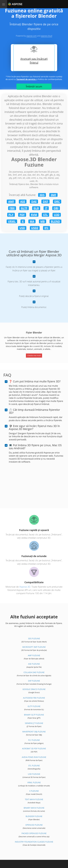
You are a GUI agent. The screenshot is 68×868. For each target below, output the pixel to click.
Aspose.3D (25, 587)
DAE (34, 201)
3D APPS (32, 12)
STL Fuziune (34, 766)
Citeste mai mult (34, 355)
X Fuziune (34, 791)
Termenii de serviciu (26, 79)
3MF (53, 195)
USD (22, 228)
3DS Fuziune (34, 638)
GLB (36, 208)
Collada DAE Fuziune (34, 672)
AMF (11, 201)
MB (42, 221)
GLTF (24, 208)
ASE (23, 201)
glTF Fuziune (34, 706)
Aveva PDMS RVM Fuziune (34, 757)
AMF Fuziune (34, 655)
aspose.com (32, 36)
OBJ (56, 208)
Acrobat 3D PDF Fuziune (34, 749)
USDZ (35, 228)
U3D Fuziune (34, 774)
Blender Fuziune (34, 816)
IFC (46, 228)
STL (45, 215)
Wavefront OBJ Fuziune (34, 732)
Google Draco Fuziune (34, 689)
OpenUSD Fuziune (34, 825)
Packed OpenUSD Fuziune (34, 833)
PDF (22, 215)
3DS (42, 195)
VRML (12, 221)
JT (46, 208)
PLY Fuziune (34, 740)
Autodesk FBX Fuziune (34, 698)
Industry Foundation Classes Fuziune (34, 842)
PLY (11, 215)
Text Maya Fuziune (34, 799)
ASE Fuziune (34, 664)
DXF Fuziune (34, 681)
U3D (57, 215)
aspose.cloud (46, 36)
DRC (57, 201)
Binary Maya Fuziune (34, 808)
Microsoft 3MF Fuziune (34, 647)
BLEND (55, 221)
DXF (45, 201)
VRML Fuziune (34, 782)
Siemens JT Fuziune (34, 723)
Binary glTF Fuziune (34, 715)
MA (32, 221)
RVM (34, 215)
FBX (12, 208)
